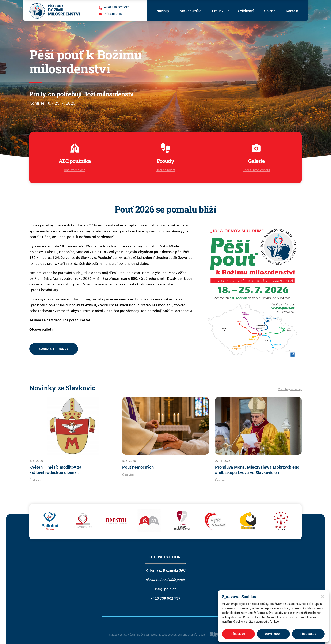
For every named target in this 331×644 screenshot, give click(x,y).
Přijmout (239, 634)
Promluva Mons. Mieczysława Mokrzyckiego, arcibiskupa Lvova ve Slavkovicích (258, 470)
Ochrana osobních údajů (192, 635)
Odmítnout (273, 634)
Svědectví (246, 11)
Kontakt (292, 11)
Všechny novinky (290, 389)
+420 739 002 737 (165, 598)
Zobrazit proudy (54, 349)
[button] (323, 597)
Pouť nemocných (138, 467)
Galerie (270, 11)
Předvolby (308, 634)
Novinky (163, 11)
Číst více (35, 480)
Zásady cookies (168, 635)
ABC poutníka (191, 11)
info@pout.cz (165, 589)
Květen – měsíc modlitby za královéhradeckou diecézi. (55, 470)
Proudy (218, 11)
